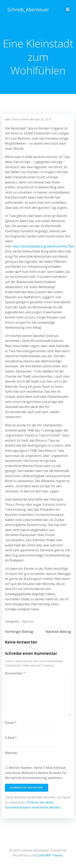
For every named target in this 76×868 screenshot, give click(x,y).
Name (11, 723)
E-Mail (11, 738)
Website (11, 753)
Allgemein (28, 621)
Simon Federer (20, 119)
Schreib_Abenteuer (28, 9)
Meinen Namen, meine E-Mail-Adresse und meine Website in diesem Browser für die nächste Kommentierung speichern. (36, 773)
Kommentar (15, 673)
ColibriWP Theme (49, 855)
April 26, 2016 (43, 119)
